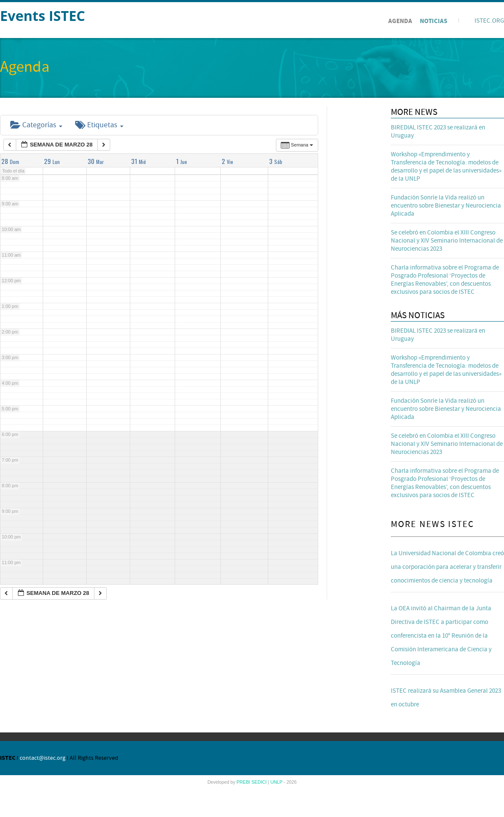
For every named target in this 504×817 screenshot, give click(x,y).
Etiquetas (99, 125)
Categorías (36, 125)
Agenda (400, 21)
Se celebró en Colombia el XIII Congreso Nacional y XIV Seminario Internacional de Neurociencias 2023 (447, 241)
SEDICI (260, 782)
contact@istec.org (42, 758)
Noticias (434, 21)
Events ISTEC (42, 16)
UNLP (277, 782)
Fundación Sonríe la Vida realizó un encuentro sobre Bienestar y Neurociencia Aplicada (446, 206)
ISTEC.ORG (489, 21)
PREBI (244, 782)
